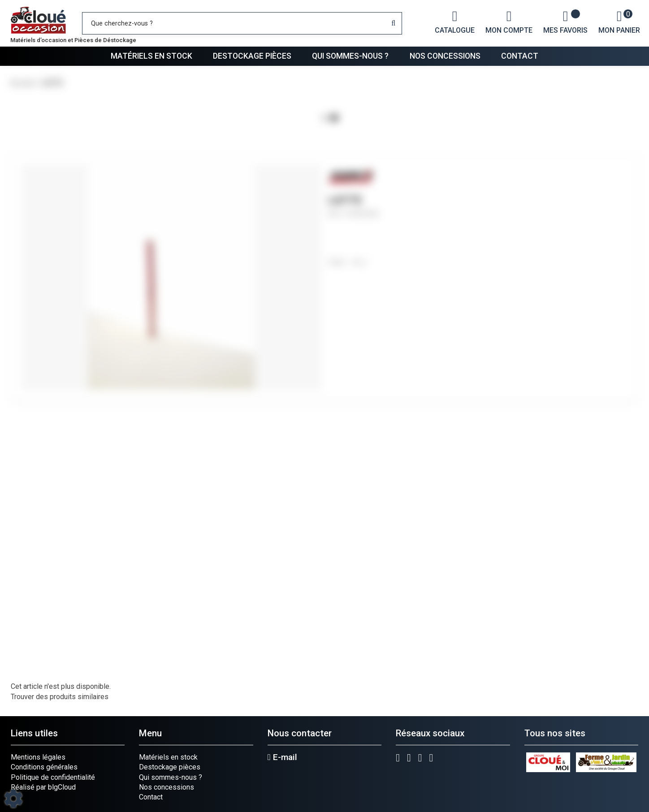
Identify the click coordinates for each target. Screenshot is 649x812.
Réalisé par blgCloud (43, 787)
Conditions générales (44, 767)
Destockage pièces (252, 56)
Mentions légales (38, 757)
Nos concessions (445, 56)
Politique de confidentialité (53, 777)
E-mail (282, 757)
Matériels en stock (151, 56)
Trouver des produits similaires (60, 697)
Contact (520, 56)
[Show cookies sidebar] (13, 799)
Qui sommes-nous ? (350, 56)
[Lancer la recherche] (393, 23)
